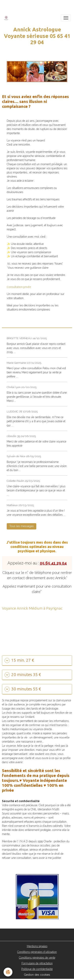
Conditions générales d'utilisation (37, 952)
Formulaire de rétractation (37, 963)
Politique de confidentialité (37, 969)
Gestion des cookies (37, 975)
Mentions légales (37, 946)
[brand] (7, 18)
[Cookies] (8, 972)
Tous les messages (22, 526)
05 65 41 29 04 (53, 563)
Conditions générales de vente (37, 958)
